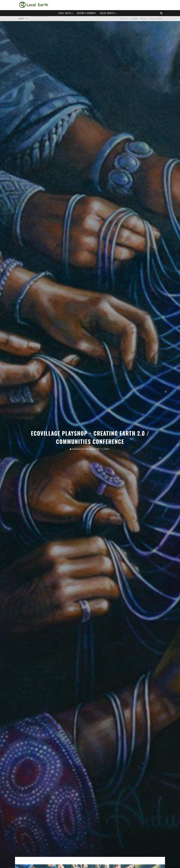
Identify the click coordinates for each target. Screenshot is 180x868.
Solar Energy (107, 13)
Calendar (135, 19)
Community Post (78, 449)
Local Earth (65, 13)
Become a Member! (86, 13)
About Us (124, 19)
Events (107, 449)
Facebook (144, 19)
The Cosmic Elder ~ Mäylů (39, 19)
